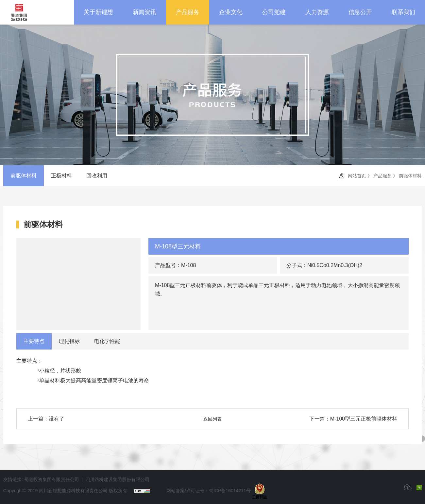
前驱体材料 (24, 176)
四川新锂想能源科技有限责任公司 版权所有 (83, 491)
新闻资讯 (144, 12)
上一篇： (46, 419)
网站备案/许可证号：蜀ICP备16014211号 (209, 491)
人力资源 (317, 12)
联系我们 (403, 12)
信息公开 (360, 12)
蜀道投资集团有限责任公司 (52, 479)
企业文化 (231, 12)
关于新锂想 (98, 12)
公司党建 (274, 12)
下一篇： (353, 419)
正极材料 (61, 176)
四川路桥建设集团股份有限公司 (117, 479)
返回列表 (212, 419)
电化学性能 (107, 341)
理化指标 (69, 341)
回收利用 (97, 176)
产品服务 (188, 12)
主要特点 (34, 341)
